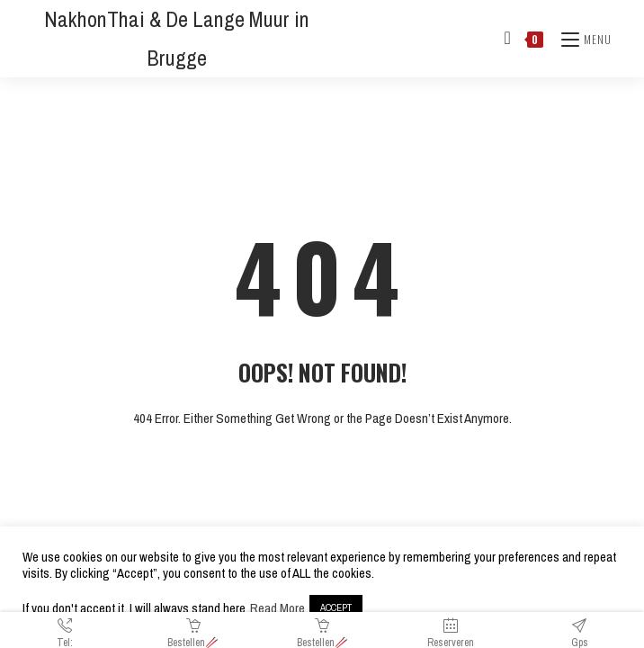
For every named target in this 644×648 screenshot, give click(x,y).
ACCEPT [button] (336, 607)
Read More (277, 608)
